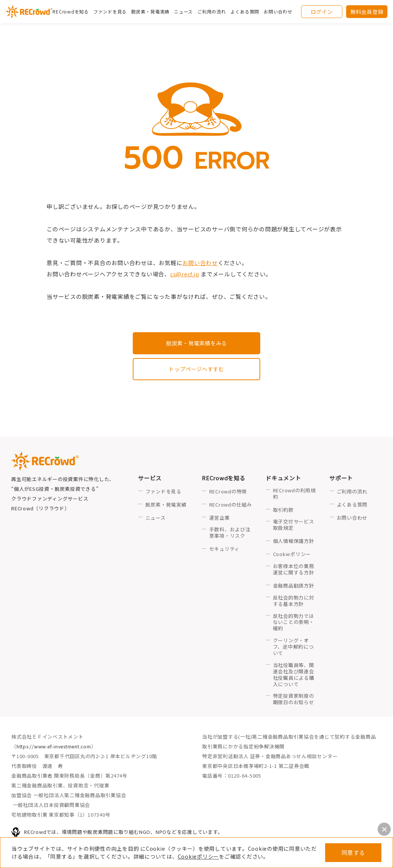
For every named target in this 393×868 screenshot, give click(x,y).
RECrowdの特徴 (228, 492)
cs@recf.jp (185, 274)
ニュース (156, 519)
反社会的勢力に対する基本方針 (294, 602)
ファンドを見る (113, 13)
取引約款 (283, 511)
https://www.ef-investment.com (57, 747)
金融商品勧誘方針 (294, 587)
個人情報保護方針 (294, 542)
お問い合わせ (282, 13)
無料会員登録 (367, 13)
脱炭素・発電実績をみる (196, 343)
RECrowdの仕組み (231, 506)
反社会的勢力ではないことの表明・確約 (294, 623)
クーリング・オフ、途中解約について (293, 648)
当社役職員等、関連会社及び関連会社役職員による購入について (294, 676)
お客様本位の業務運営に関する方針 (294, 570)
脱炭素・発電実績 (154, 13)
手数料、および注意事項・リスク (230, 534)
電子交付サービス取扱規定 (294, 526)
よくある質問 (352, 506)
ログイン (322, 13)
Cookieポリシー (199, 856)
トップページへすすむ (196, 370)
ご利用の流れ (352, 492)
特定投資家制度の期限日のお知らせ (294, 700)
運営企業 (220, 519)
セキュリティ (225, 550)
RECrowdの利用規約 (294, 495)
